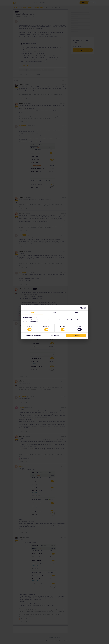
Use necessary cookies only (33, 335)
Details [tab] (54, 312)
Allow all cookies (76, 335)
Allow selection (54, 335)
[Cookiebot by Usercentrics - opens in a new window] (80, 308)
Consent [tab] (32, 312)
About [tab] (77, 312)
